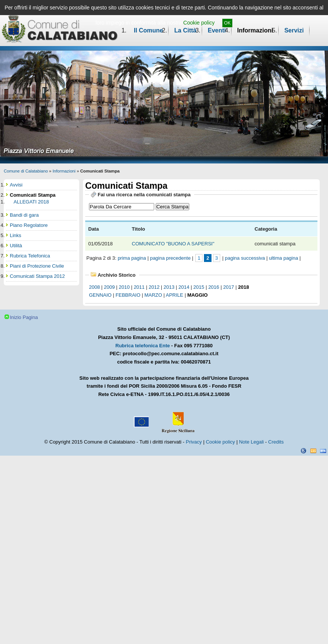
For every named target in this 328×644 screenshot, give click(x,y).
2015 (199, 287)
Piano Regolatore (29, 225)
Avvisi (16, 185)
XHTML (323, 451)
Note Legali (251, 442)
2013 (169, 287)
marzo (153, 295)
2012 (154, 287)
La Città (185, 30)
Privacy (194, 442)
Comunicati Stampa (33, 195)
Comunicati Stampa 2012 (37, 276)
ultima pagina (283, 258)
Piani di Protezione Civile (37, 266)
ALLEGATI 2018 (31, 202)
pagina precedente (170, 258)
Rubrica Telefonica (30, 256)
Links (15, 235)
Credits (276, 442)
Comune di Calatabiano (26, 171)
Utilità (16, 246)
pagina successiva (245, 258)
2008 (94, 287)
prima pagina (132, 258)
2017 (229, 287)
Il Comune (148, 30)
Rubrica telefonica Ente (143, 346)
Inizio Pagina (24, 317)
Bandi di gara (24, 215)
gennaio (100, 295)
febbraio (128, 295)
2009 (110, 287)
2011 (139, 287)
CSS (313, 451)
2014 (184, 287)
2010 (124, 287)
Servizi (294, 30)
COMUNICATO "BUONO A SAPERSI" (174, 244)
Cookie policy (199, 23)
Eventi (217, 30)
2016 (214, 287)
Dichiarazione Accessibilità (303, 451)
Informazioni (255, 30)
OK (227, 23)
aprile (175, 295)
